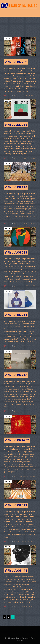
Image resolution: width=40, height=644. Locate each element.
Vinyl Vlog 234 (16, 125)
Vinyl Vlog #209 (17, 440)
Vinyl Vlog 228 (16, 187)
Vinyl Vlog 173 (16, 505)
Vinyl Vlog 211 (16, 315)
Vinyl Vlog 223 (16, 252)
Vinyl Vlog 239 (16, 62)
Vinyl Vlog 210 (16, 375)
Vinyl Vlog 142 (16, 570)
